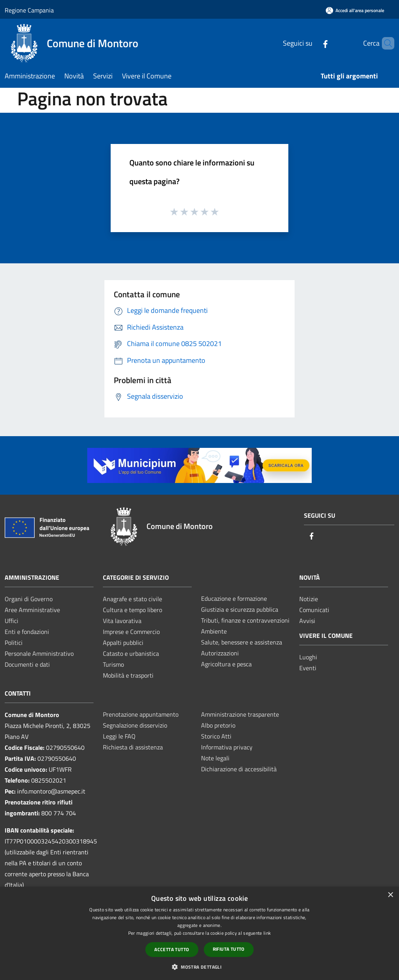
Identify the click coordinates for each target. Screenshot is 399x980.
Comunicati (314, 610)
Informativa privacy (227, 747)
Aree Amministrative (32, 610)
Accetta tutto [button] (172, 949)
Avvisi (307, 621)
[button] (199, 967)
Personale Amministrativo (39, 653)
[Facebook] (312, 43)
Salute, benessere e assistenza (242, 642)
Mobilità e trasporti (128, 675)
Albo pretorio (218, 725)
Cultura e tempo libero (132, 610)
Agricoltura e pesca (226, 664)
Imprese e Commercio (131, 632)
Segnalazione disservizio (135, 725)
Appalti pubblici (123, 643)
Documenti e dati (27, 664)
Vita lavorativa (122, 621)
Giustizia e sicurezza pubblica (240, 609)
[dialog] (199, 933)
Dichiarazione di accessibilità (239, 769)
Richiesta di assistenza (133, 747)
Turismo (113, 664)
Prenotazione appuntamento (141, 714)
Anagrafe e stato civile (132, 599)
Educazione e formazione (234, 598)
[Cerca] (385, 43)
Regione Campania (29, 10)
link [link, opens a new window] (267, 933)
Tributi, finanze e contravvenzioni (245, 620)
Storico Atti (216, 736)
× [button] (390, 895)
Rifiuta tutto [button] (229, 949)
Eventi (308, 668)
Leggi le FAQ (119, 736)
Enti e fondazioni (27, 632)
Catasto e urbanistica (131, 653)
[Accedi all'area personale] (355, 10)
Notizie (309, 599)
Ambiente (214, 631)
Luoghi (308, 657)
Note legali (215, 758)
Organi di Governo (29, 599)
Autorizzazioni (220, 653)
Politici (14, 643)
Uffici (11, 621)
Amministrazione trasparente (240, 714)
